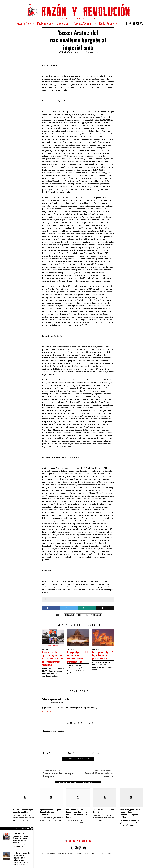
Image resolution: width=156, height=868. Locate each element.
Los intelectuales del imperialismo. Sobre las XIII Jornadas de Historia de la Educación (77, 816)
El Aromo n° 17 (92, 52)
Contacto (62, 856)
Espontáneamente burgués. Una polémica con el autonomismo (51, 815)
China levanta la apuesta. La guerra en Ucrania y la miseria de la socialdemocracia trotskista (53, 660)
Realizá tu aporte (108, 23)
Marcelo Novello (83, 615)
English (96, 856)
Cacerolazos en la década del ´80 (103, 814)
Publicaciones (44, 23)
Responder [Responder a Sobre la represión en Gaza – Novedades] (47, 715)
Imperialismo (69, 615)
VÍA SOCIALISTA (107, 856)
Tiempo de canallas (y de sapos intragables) (23, 814)
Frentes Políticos (23, 23)
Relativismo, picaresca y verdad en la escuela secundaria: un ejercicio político (130, 816)
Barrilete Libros (76, 856)
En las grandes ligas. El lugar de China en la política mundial (102, 657)
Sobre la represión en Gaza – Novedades (59, 702)
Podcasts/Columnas (84, 23)
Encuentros (62, 23)
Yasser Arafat (96, 615)
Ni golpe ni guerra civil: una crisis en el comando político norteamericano (78, 658)
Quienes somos (49, 856)
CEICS (88, 856)
